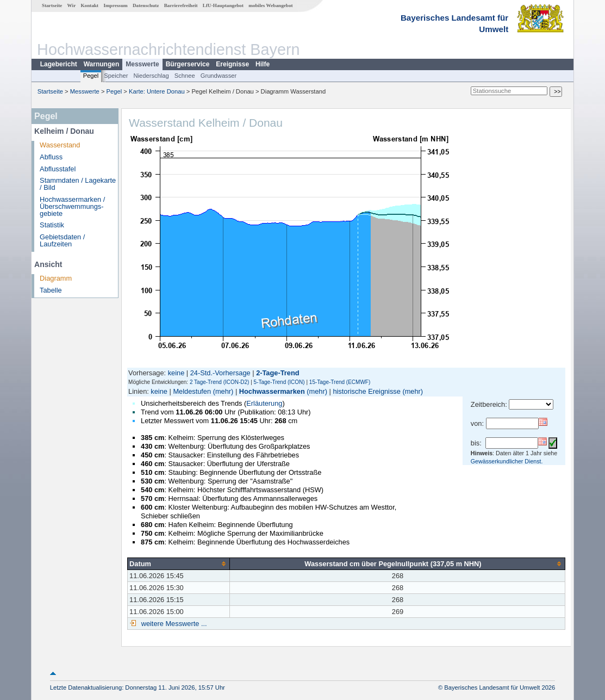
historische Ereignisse (366, 391)
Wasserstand (60, 145)
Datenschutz (146, 5)
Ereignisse (232, 64)
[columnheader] (179, 563)
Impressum (115, 5)
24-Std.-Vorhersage (220, 373)
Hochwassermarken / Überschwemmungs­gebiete (72, 206)
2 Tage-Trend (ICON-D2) (219, 382)
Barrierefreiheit (181, 5)
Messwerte (142, 64)
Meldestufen (192, 391)
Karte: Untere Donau (157, 91)
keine (176, 373)
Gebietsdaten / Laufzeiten (62, 240)
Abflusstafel (58, 169)
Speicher (116, 76)
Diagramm (56, 278)
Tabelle (51, 290)
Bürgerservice (188, 64)
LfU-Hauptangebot (223, 5)
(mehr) (223, 391)
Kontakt (89, 5)
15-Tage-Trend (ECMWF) (340, 382)
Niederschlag (151, 76)
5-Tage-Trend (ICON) (279, 382)
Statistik (52, 225)
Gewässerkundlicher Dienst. (507, 461)
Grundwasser (219, 76)
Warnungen (102, 64)
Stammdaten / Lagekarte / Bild (78, 184)
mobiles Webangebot (270, 5)
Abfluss (51, 157)
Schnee (185, 76)
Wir (72, 5)
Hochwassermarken (272, 391)
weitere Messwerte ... (173, 624)
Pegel (91, 76)
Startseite (52, 5)
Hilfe (263, 64)
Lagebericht (59, 64)
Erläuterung (264, 403)
